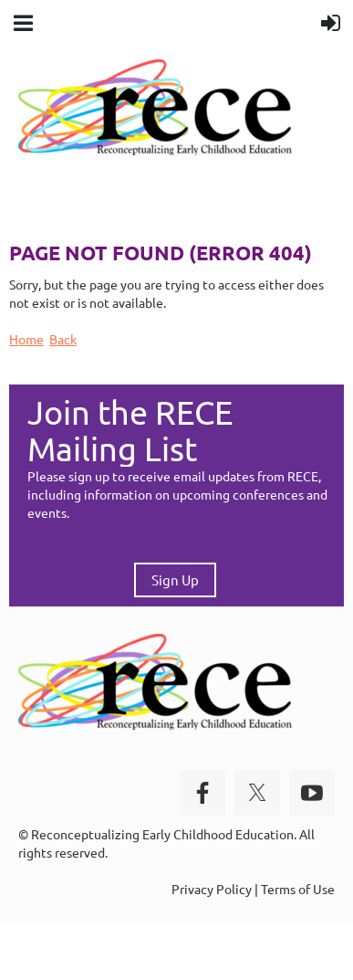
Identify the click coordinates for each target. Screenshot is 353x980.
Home (26, 339)
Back (63, 339)
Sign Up (175, 580)
